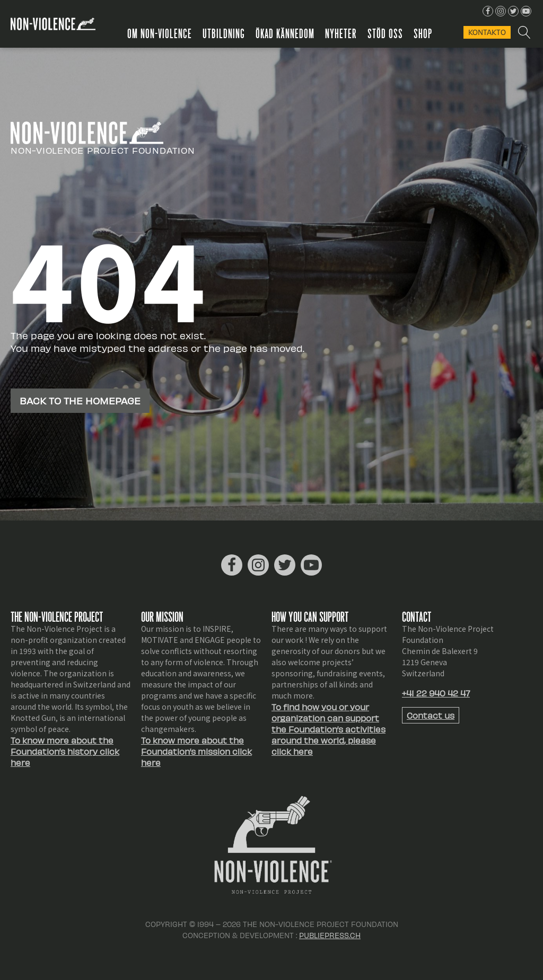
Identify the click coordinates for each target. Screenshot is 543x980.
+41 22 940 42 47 (436, 693)
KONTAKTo (487, 32)
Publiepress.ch (330, 935)
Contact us (431, 715)
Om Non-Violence (160, 33)
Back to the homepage (80, 400)
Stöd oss (385, 33)
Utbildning (224, 33)
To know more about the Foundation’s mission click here (196, 751)
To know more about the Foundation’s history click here (65, 751)
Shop (423, 33)
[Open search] (524, 32)
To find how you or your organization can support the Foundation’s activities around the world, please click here (329, 729)
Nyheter (341, 33)
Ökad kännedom (285, 33)
